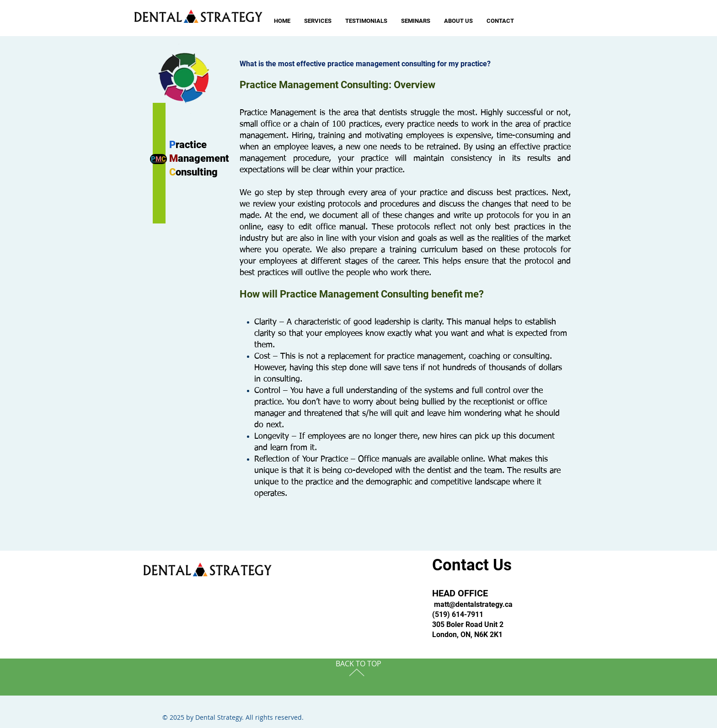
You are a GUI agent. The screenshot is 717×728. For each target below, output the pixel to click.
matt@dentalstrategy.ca (473, 604)
